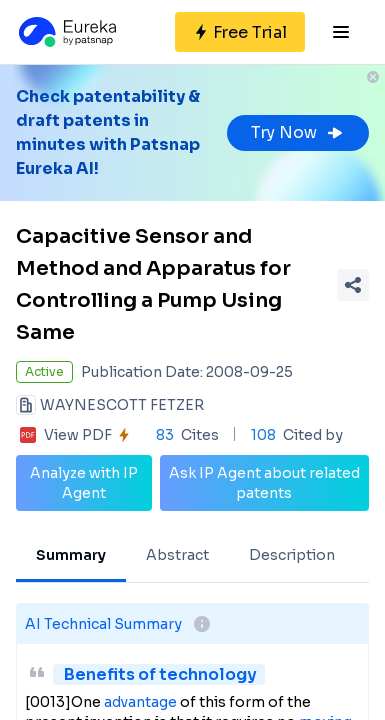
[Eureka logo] (66, 32)
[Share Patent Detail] (353, 285)
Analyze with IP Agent (84, 483)
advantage (140, 702)
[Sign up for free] (240, 32)
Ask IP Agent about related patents (264, 483)
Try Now (298, 132)
